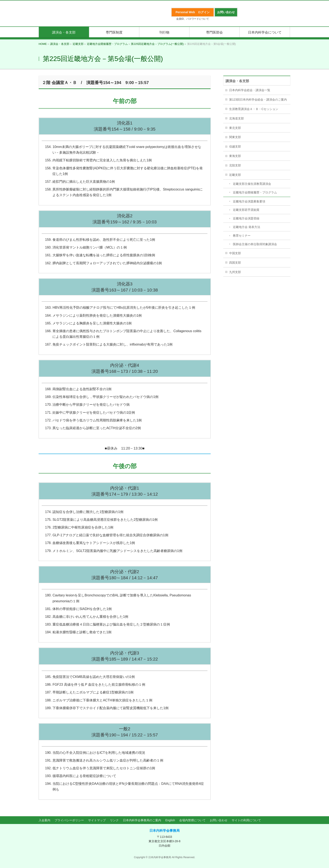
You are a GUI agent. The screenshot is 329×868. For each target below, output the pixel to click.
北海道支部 (236, 118)
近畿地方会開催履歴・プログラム (255, 192)
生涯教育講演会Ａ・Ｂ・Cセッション (254, 109)
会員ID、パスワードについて (193, 19)
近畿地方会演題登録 (246, 218)
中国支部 (235, 253)
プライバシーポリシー (69, 820)
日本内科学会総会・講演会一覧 (250, 90)
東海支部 (235, 156)
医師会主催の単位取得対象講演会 (255, 244)
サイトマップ (97, 820)
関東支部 (235, 137)
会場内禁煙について (192, 820)
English (170, 820)
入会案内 (44, 820)
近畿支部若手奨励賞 (246, 210)
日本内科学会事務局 (164, 831)
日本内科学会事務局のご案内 (142, 820)
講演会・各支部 (237, 81)
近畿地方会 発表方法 (247, 227)
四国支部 (235, 263)
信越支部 (235, 146)
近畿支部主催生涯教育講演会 (252, 184)
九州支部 (235, 272)
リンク (114, 820)
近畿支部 (235, 175)
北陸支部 (235, 165)
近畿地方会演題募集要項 (249, 201)
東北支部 (235, 128)
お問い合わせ (219, 820)
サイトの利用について (246, 820)
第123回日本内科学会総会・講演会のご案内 (258, 100)
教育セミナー (242, 236)
